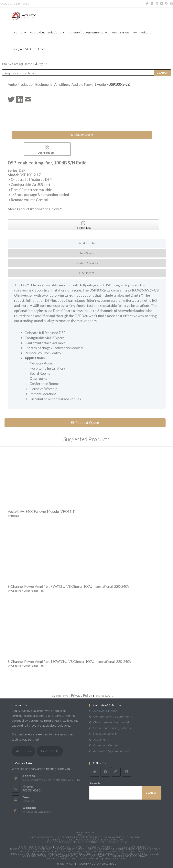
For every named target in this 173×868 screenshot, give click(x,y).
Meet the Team (116, 858)
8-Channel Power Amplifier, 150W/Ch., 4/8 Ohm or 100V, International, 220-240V (70, 661)
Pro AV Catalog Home (18, 64)
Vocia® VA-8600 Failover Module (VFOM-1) (42, 511)
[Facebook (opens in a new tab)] (152, 4)
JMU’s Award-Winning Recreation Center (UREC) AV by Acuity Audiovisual (85, 837)
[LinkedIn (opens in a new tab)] (162, 4)
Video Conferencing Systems (112, 728)
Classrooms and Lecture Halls (112, 722)
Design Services (100, 849)
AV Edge (144, 851)
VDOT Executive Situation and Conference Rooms (85, 840)
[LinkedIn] (126, 772)
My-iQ (41, 64)
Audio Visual (85, 832)
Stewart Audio (95, 84)
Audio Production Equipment (30, 84)
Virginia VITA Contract (130, 856)
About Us (23, 751)
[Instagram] (116, 772)
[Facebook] (105, 772)
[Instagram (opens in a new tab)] (157, 4)
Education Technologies (39, 851)
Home (78, 847)
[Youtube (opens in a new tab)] (171, 4)
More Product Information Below (35, 209)
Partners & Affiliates (36, 847)
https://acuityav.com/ (37, 812)
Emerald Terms (60, 696)
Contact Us (50, 751)
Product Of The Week (28, 854)
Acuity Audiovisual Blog (69, 856)
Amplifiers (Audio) (68, 84)
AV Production (34, 856)
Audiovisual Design (105, 711)
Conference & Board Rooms (138, 849)
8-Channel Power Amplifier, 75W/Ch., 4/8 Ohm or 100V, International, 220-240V (69, 586)
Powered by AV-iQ (104, 696)
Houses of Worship (105, 734)
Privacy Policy (81, 695)
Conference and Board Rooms (113, 717)
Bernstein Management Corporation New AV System (86, 842)
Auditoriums (101, 740)
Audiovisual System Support (111, 751)
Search (95, 783)
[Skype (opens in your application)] (166, 4)
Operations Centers (106, 745)
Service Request (75, 851)
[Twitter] (95, 772)
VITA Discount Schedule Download (74, 858)
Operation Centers (69, 849)
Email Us (28, 801)
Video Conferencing (135, 847)
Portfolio (86, 835)
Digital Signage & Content (31, 849)
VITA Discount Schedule (141, 854)
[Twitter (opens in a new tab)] (147, 4)
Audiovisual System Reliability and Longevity (83, 854)
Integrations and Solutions (113, 851)
